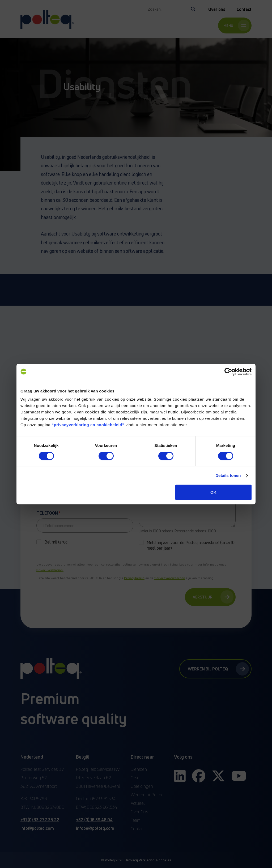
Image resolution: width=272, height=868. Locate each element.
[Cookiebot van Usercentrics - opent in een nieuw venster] (228, 372)
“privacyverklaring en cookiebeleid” (88, 425)
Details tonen (228, 475)
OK (213, 492)
